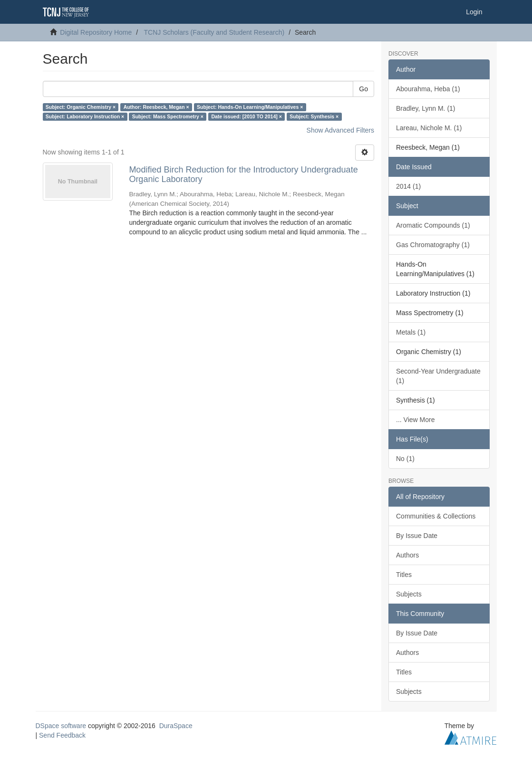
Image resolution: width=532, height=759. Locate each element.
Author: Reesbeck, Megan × (156, 107)
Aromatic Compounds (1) (433, 225)
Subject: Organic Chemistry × (81, 107)
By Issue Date (417, 536)
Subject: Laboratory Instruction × (85, 116)
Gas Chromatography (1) (433, 245)
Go (363, 89)
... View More (415, 420)
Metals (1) (411, 332)
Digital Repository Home (96, 32)
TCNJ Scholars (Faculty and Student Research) (214, 32)
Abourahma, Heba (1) (428, 89)
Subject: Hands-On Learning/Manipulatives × (250, 107)
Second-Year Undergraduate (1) (438, 376)
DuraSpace (176, 726)
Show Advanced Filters (340, 130)
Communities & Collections (436, 516)
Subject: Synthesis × (314, 116)
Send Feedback (62, 735)
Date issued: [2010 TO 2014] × (246, 116)
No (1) (405, 459)
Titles (404, 575)
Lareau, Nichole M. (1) (429, 128)
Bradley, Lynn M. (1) (426, 108)
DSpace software (61, 726)
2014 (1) (408, 186)
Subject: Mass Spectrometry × (168, 116)
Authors (407, 555)
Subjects (409, 594)
